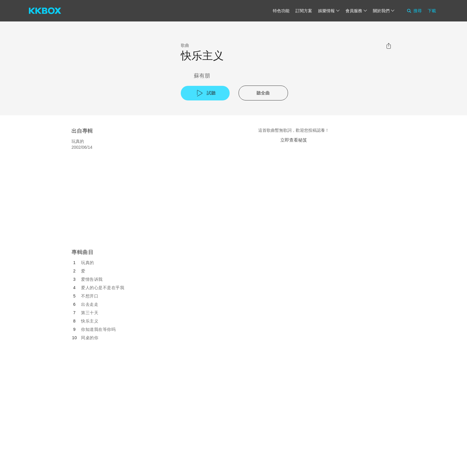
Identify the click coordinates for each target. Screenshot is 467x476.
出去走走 (90, 304)
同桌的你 (90, 338)
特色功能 (281, 11)
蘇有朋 (202, 76)
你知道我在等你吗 (98, 329)
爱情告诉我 (92, 279)
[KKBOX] (45, 11)
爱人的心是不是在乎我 (103, 288)
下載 (432, 11)
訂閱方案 (304, 11)
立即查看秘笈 (294, 140)
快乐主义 (90, 321)
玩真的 (88, 263)
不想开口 (90, 296)
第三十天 (90, 313)
